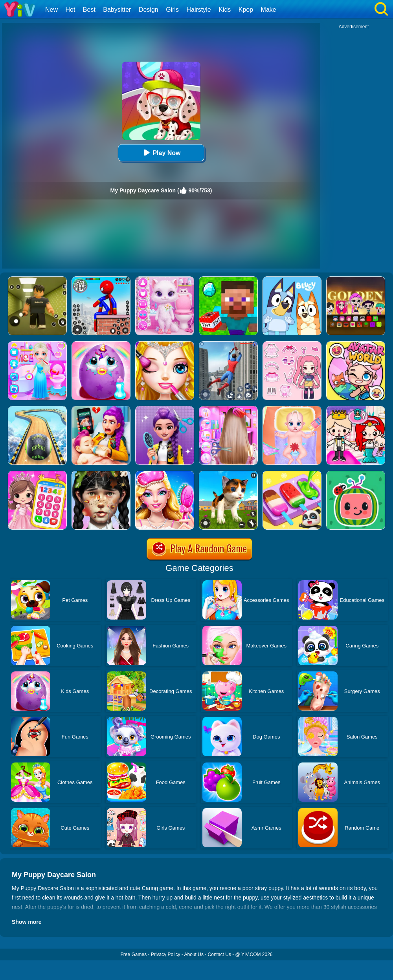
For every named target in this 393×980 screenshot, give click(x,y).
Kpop (246, 10)
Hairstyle (199, 10)
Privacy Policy (166, 954)
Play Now (161, 153)
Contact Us (219, 954)
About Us (194, 954)
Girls (172, 10)
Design (149, 10)
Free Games (133, 954)
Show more (27, 922)
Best (89, 10)
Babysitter (117, 10)
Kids (225, 10)
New (51, 10)
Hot (70, 10)
